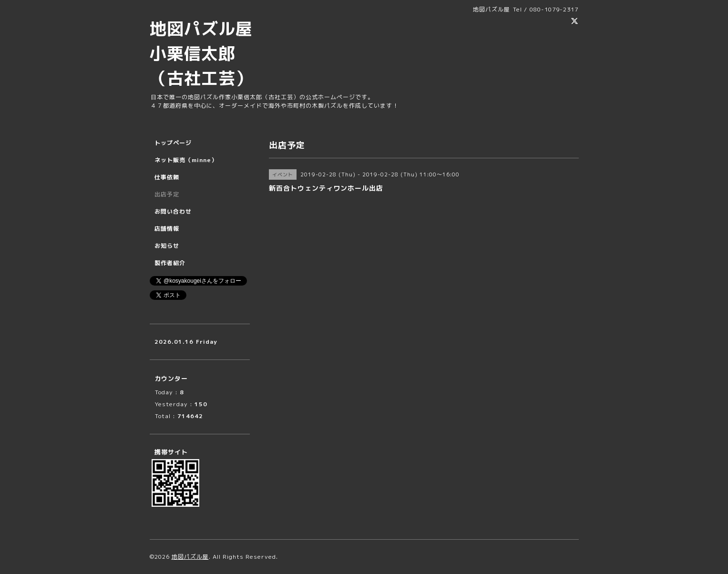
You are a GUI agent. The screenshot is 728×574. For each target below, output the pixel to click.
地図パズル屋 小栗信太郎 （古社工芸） (210, 53)
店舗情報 (167, 229)
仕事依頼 (167, 177)
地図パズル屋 (190, 557)
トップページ (173, 143)
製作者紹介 (170, 263)
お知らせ (167, 246)
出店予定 (167, 194)
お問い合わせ (173, 211)
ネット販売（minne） (186, 160)
